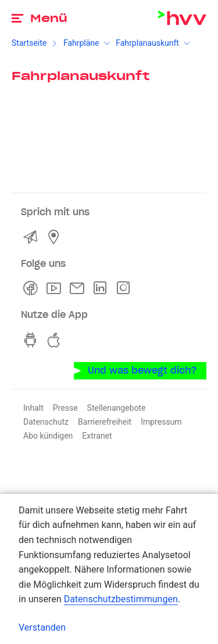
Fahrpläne (81, 43)
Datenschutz (46, 422)
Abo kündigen (48, 436)
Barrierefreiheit (105, 422)
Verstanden (42, 627)
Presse (65, 408)
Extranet (97, 436)
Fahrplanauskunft (147, 43)
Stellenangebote (117, 408)
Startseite (29, 43)
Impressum (161, 422)
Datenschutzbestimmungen (121, 599)
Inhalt (33, 408)
